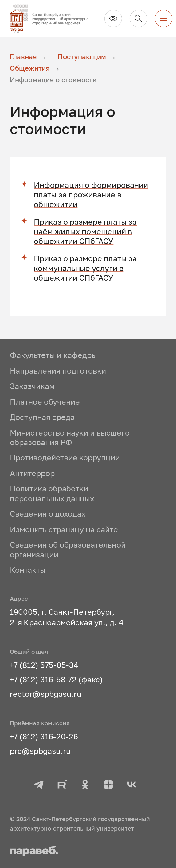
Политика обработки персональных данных (52, 493)
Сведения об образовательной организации (68, 550)
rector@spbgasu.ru (46, 694)
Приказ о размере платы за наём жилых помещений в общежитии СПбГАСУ (85, 231)
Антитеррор (32, 473)
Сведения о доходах (48, 514)
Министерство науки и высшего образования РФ (70, 438)
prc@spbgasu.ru (40, 751)
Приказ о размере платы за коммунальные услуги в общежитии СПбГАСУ (85, 268)
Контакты (28, 570)
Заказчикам (32, 386)
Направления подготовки (58, 371)
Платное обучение (45, 402)
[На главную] (53, 19)
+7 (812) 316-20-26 (44, 736)
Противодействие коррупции (65, 457)
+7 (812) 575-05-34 (44, 665)
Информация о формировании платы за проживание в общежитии (91, 195)
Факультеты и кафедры (53, 355)
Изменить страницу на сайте (64, 529)
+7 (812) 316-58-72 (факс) (56, 679)
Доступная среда (42, 417)
